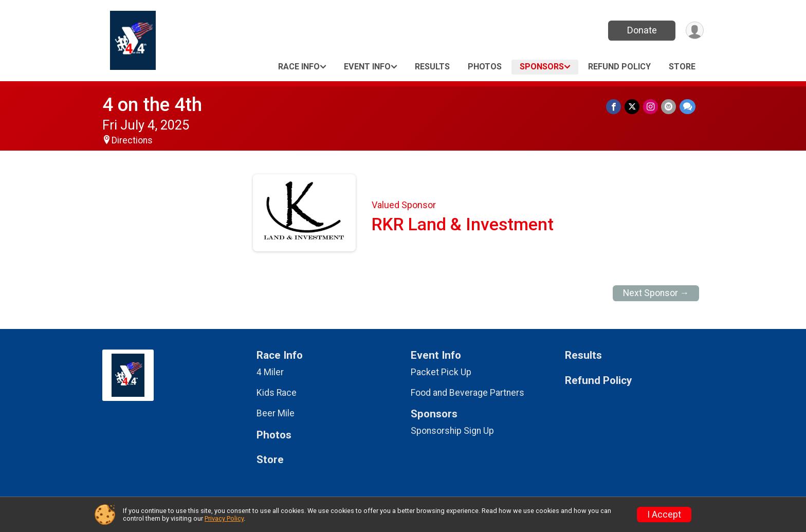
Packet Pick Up (441, 372)
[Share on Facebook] (615, 107)
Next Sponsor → (656, 293)
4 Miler (270, 372)
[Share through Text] (688, 107)
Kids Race (277, 393)
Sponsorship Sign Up (452, 431)
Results (432, 67)
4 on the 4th (152, 105)
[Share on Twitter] (633, 107)
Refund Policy (619, 67)
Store (682, 67)
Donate (641, 30)
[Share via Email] (669, 107)
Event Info (367, 67)
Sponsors (542, 67)
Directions (132, 140)
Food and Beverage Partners (468, 393)
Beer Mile (276, 413)
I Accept (664, 515)
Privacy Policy (224, 518)
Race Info (299, 67)
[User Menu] (694, 31)
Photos (485, 67)
